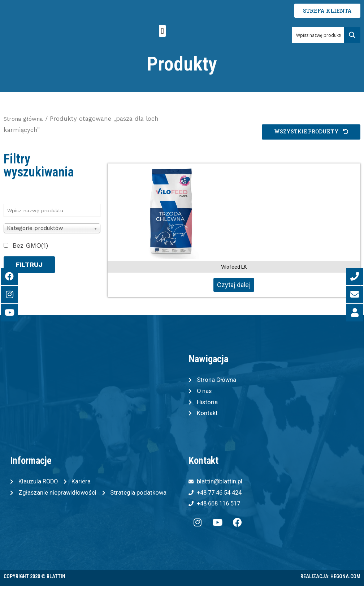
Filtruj (29, 264)
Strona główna (25, 119)
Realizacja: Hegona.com (330, 579)
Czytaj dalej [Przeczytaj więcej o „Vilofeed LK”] (234, 285)
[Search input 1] (318, 35)
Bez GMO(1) (30, 245)
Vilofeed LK (234, 267)
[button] (162, 31)
